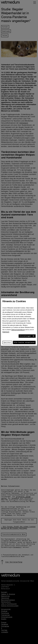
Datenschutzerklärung (18, 330)
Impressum (6, 332)
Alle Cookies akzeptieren (24, 342)
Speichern (7, 342)
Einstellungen (25, 336)
